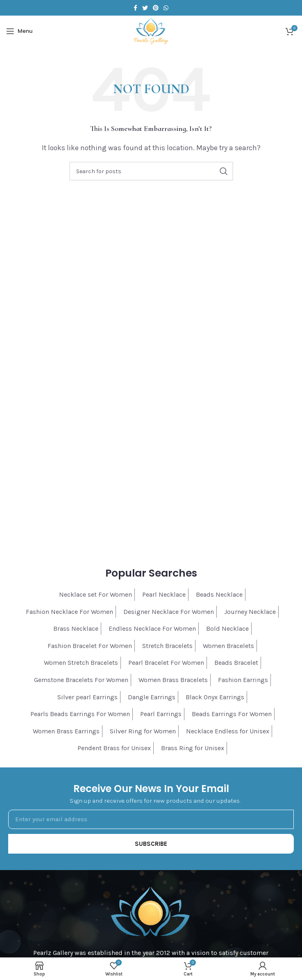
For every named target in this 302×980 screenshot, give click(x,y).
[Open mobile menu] (19, 31)
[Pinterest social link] (156, 8)
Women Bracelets (228, 646)
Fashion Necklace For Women (69, 612)
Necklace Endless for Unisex (228, 731)
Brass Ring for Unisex (193, 748)
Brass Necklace (76, 629)
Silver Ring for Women (143, 731)
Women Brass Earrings (66, 731)
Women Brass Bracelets (173, 680)
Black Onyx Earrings (215, 697)
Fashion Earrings (243, 680)
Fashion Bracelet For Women (90, 646)
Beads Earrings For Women (232, 714)
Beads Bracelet (236, 663)
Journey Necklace (250, 612)
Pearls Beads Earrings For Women (80, 714)
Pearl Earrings (161, 714)
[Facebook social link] (135, 8)
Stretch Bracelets (167, 646)
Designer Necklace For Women (169, 612)
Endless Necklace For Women (152, 629)
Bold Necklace (227, 629)
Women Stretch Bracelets (81, 663)
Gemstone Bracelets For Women (81, 680)
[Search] (151, 171)
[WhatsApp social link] (166, 8)
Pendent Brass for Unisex (114, 748)
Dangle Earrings (152, 697)
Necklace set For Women (95, 594)
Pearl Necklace (164, 594)
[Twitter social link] (145, 8)
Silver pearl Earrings (87, 697)
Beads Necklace (219, 594)
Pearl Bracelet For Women (166, 663)
